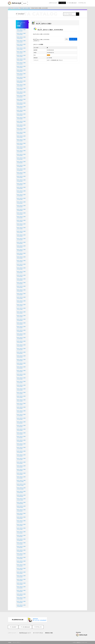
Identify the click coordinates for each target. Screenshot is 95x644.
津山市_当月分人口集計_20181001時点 (21, 587)
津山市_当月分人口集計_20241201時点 (21, 137)
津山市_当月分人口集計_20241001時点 (21, 151)
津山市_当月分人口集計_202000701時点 (21, 499)
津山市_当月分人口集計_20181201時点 (21, 580)
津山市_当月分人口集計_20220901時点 (21, 320)
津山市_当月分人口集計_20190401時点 (21, 565)
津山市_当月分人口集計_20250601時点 (21, 93)
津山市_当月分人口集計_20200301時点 (21, 514)
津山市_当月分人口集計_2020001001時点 (21, 488)
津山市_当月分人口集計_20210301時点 (21, 459)
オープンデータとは (38, 633)
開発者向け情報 (49, 633)
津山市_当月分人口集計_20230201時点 (21, 290)
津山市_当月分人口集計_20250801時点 (21, 78)
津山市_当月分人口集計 (25, 8)
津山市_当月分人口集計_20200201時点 (21, 518)
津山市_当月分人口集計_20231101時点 (21, 228)
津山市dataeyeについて (25, 633)
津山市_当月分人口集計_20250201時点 (21, 122)
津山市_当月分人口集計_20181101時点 (21, 584)
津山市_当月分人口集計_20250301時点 (21, 115)
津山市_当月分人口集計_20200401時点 (21, 510)
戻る (67, 39)
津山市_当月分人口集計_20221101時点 (21, 309)
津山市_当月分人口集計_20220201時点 (21, 378)
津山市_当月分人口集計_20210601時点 (21, 437)
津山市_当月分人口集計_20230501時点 (21, 272)
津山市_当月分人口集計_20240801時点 (21, 166)
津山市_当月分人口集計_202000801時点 (21, 496)
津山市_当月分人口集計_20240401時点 (21, 195)
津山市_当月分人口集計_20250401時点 (21, 107)
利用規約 (10, 642)
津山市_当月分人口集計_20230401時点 (21, 239)
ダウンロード (73, 39)
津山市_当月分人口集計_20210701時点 (21, 430)
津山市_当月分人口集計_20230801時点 (21, 250)
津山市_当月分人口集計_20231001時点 (21, 235)
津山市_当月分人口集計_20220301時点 (21, 371)
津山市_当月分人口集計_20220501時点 (21, 356)
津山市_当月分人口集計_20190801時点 (21, 540)
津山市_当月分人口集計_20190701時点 (21, 543)
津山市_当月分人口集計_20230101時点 (21, 298)
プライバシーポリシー (17, 642)
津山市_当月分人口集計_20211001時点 (21, 408)
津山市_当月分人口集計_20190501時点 (21, 551)
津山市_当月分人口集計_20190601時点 (21, 547)
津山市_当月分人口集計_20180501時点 (21, 554)
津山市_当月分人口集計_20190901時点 (21, 536)
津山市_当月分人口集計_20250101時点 (21, 129)
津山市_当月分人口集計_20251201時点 (21, 49)
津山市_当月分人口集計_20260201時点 (21, 38)
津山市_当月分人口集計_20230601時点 (21, 265)
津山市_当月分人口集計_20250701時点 (21, 85)
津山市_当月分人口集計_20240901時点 (21, 159)
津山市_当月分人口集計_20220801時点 (21, 334)
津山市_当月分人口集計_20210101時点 (21, 474)
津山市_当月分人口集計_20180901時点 (21, 591)
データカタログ (16, 8)
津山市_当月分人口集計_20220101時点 (21, 386)
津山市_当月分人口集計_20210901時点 (21, 415)
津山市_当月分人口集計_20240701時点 (21, 173)
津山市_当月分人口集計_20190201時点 (21, 562)
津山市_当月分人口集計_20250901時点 (21, 71)
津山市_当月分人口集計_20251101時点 (21, 56)
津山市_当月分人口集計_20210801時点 (21, 422)
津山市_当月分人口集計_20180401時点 (21, 606)
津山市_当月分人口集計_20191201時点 (21, 525)
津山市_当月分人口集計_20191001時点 (21, 532)
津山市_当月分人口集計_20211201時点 (21, 393)
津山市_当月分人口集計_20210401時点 (21, 452)
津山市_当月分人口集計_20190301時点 (21, 558)
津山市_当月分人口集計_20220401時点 (21, 364)
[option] (18, 620)
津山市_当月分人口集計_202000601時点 (21, 503)
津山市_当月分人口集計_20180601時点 (21, 602)
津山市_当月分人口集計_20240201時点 (21, 206)
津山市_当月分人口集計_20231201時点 (21, 221)
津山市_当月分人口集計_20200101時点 (21, 521)
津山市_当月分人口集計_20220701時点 (21, 342)
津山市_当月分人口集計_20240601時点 (21, 181)
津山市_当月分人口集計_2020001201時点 (21, 481)
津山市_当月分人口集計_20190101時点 (21, 576)
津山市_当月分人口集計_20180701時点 (21, 598)
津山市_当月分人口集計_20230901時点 (21, 243)
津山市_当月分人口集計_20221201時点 (21, 305)
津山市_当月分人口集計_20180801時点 (21, 595)
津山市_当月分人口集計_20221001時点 (21, 323)
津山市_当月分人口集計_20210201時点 (21, 466)
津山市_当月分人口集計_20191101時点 (21, 529)
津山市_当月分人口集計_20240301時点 (21, 202)
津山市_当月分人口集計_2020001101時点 (21, 485)
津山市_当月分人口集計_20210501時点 (21, 444)
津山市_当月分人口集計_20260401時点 (21, 30)
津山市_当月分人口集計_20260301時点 (21, 34)
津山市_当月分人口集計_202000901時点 (21, 492)
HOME (10, 8)
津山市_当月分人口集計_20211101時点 (21, 400)
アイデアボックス (38, 627)
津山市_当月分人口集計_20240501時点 (21, 188)
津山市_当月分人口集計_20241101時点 (21, 144)
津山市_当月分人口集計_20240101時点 (21, 213)
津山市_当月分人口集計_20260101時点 (21, 41)
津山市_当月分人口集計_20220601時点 (21, 349)
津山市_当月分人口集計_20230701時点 (21, 257)
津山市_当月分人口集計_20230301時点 (21, 283)
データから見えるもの (25, 627)
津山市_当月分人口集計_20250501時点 (21, 100)
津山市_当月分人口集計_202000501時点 (21, 507)
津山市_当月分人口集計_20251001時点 (21, 63)
